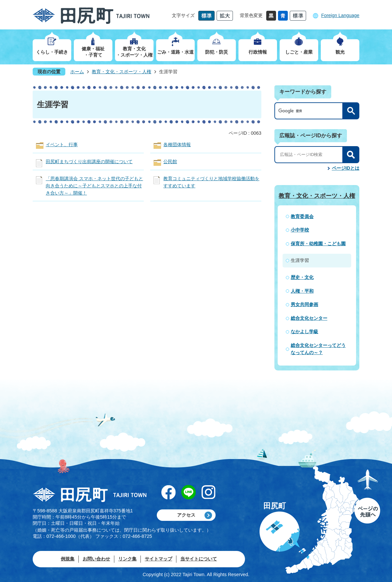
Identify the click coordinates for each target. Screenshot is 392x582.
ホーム (77, 72)
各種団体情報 (177, 145)
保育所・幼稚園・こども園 (318, 244)
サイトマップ (158, 559)
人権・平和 (302, 291)
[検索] (310, 111)
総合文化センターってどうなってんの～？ (318, 349)
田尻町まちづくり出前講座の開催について (89, 162)
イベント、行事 (62, 145)
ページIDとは (346, 168)
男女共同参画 (304, 304)
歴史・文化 (302, 277)
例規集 (68, 559)
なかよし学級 (304, 332)
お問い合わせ (96, 559)
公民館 (170, 162)
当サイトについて (199, 559)
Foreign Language (340, 15)
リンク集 (127, 559)
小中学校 (300, 230)
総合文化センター (309, 318)
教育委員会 (302, 216)
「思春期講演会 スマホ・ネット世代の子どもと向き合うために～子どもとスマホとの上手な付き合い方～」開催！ (94, 186)
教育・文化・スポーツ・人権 (122, 72)
